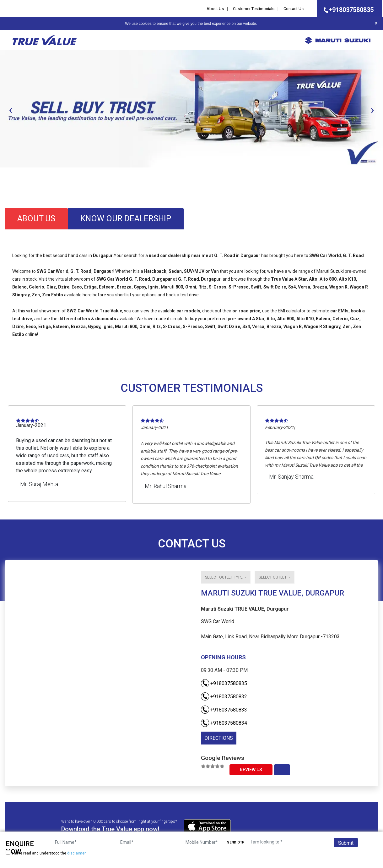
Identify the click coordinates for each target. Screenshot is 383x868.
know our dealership (126, 218)
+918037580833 (224, 710)
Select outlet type (224, 577)
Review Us (251, 770)
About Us (215, 9)
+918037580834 (224, 723)
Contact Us (294, 9)
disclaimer (76, 853)
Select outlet (273, 577)
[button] (2, 173)
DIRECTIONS (219, 738)
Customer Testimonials (254, 9)
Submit (346, 843)
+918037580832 (224, 697)
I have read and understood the (46, 853)
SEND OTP (236, 842)
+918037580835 (347, 10)
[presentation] (11, 110)
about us (36, 218)
